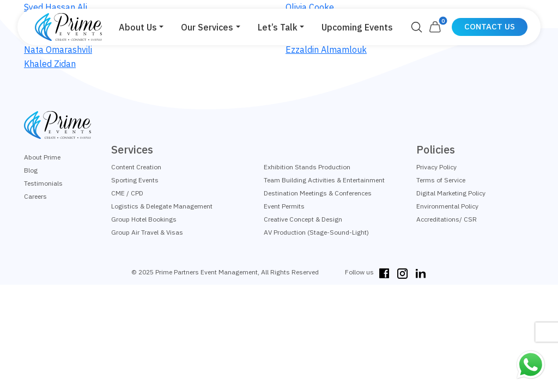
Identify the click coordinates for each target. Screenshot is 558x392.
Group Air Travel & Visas (147, 232)
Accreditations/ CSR (447, 219)
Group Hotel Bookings (144, 219)
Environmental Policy (447, 206)
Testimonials (43, 183)
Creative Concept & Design (303, 219)
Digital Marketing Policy (451, 193)
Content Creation (136, 167)
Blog (31, 170)
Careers (35, 196)
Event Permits (284, 206)
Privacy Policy (436, 167)
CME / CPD (127, 193)
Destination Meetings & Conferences (318, 193)
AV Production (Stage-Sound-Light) (316, 232)
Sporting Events (135, 180)
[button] (141, 27)
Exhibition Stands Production (307, 167)
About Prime (42, 157)
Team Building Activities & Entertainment (324, 180)
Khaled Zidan (50, 64)
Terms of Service (441, 180)
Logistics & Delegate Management (162, 206)
